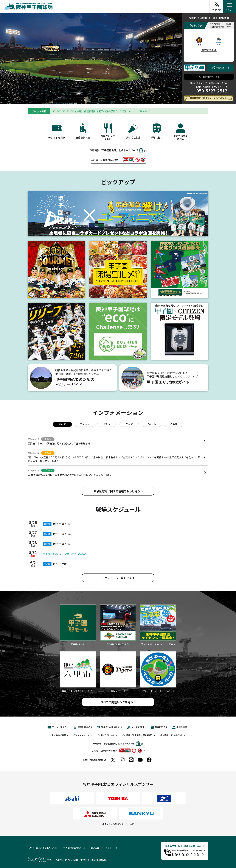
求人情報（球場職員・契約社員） (138, 735)
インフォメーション (82, 735)
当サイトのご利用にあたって (41, 848)
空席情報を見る (209, 50)
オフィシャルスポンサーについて (118, 824)
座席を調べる (82, 727)
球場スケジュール (107, 735)
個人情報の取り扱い (73, 848)
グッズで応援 (135, 727)
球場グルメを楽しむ (109, 727)
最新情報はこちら (209, 77)
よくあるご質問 (59, 735)
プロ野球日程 (221, 68)
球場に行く (158, 727)
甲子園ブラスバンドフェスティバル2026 (65, 554)
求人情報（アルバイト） (172, 735)
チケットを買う (57, 727)
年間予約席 (179, 727)
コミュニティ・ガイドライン (104, 848)
